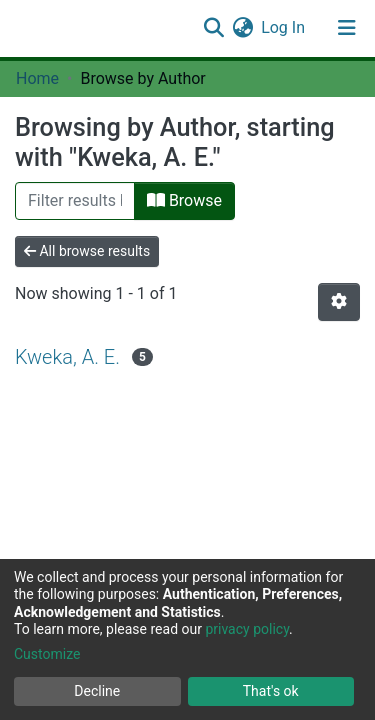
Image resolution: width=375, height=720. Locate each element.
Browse (184, 200)
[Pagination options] (339, 302)
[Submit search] (213, 28)
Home (37, 78)
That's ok (271, 691)
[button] (242, 28)
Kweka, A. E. (67, 357)
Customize (47, 654)
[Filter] (75, 201)
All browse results (87, 251)
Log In (284, 27)
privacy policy (247, 629)
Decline (97, 691)
